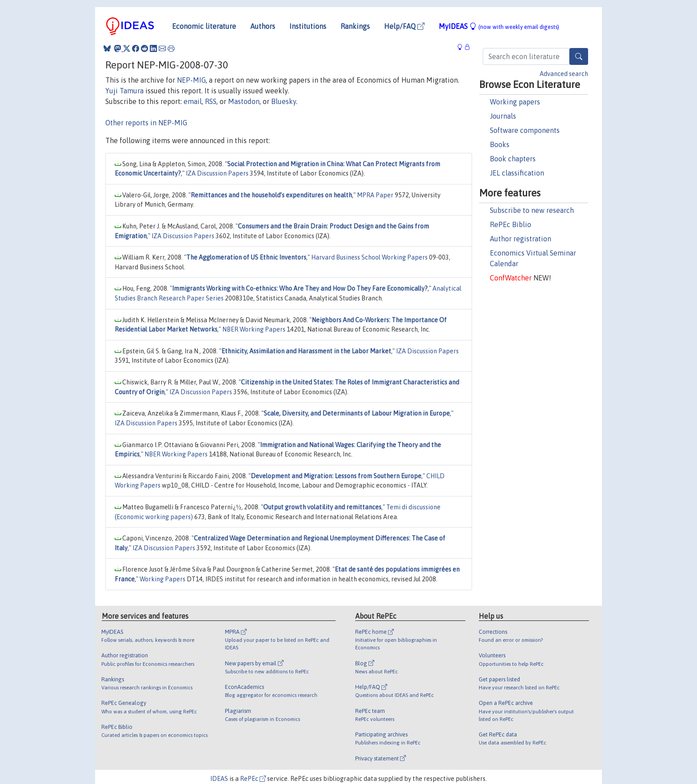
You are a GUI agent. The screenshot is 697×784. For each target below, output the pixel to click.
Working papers (515, 102)
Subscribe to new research (532, 210)
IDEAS (219, 779)
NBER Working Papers (254, 329)
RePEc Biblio (511, 224)
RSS (211, 101)
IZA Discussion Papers (217, 173)
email (193, 101)
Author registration (521, 239)
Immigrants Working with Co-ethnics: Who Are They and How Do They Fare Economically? (300, 288)
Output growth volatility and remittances (322, 507)
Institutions (308, 26)
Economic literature (204, 26)
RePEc (253, 779)
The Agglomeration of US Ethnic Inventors (246, 257)
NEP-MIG (191, 80)
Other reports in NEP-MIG (146, 123)
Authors (263, 26)
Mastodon (244, 101)
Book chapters (513, 159)
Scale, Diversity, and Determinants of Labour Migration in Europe (357, 413)
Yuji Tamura (124, 91)
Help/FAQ (404, 26)
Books (500, 144)
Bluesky (284, 101)
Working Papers (162, 579)
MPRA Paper (375, 195)
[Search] (579, 56)
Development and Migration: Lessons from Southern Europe (336, 476)
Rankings (355, 26)
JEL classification (517, 173)
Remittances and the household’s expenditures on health (271, 195)
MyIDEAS (499, 26)
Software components (525, 130)
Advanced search (564, 74)
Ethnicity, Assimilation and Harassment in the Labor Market (306, 351)
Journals (503, 116)
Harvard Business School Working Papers (369, 257)
